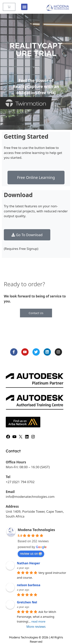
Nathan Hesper (29, 563)
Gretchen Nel (27, 602)
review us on (31, 553)
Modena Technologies (36, 530)
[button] (24, 7)
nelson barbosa (29, 585)
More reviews (36, 627)
